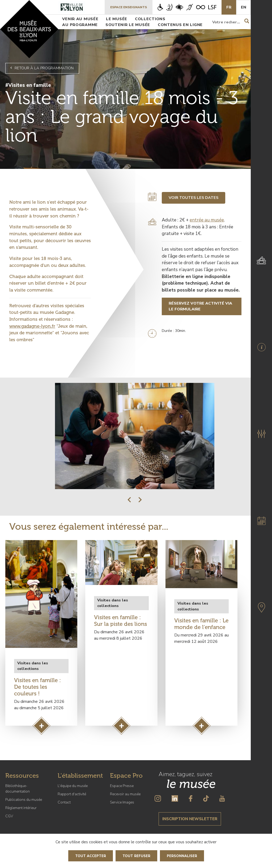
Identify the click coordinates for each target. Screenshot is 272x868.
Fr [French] (229, 7)
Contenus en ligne (180, 25)
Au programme (80, 25)
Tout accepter (91, 856)
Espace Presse (122, 786)
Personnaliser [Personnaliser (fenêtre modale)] (182, 856)
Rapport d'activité (72, 794)
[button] (129, 500)
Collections (150, 19)
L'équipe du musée (73, 786)
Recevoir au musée (125, 794)
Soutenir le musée (128, 25)
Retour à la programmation (41, 68)
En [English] (244, 7)
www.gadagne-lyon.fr (32, 326)
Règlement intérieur (21, 808)
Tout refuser (136, 856)
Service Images (122, 802)
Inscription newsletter (190, 819)
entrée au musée (207, 220)
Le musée (117, 19)
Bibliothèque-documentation (18, 789)
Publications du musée (24, 800)
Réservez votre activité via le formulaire (200, 306)
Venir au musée (80, 19)
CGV (9, 816)
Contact (64, 802)
